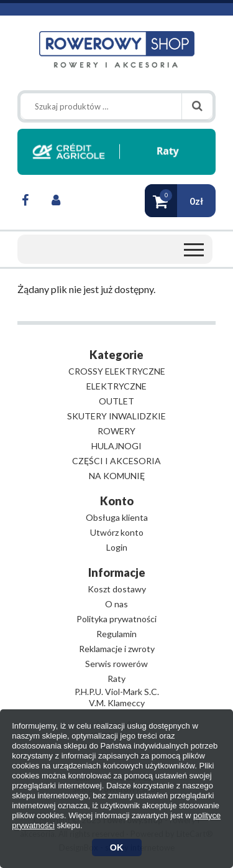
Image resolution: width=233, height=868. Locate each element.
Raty (116, 679)
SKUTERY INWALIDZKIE (116, 416)
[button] (180, 201)
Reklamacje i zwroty (117, 649)
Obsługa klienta (117, 517)
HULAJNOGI (116, 446)
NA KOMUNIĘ (117, 476)
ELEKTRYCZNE (116, 386)
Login (117, 547)
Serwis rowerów (116, 664)
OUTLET (116, 401)
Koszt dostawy (117, 589)
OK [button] (117, 847)
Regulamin (116, 634)
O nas (116, 604)
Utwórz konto (117, 532)
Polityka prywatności (116, 619)
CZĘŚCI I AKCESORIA (116, 461)
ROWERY (116, 431)
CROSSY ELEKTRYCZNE (117, 371)
